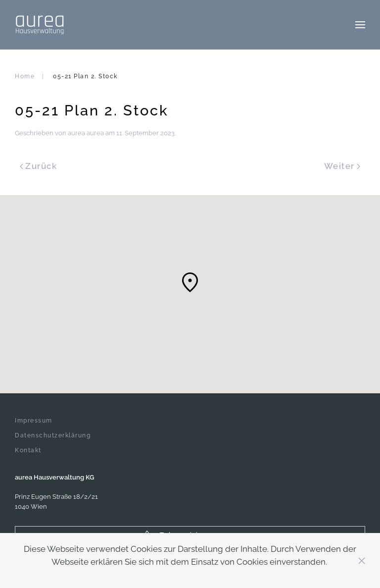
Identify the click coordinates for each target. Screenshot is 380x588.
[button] (360, 25)
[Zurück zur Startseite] (40, 25)
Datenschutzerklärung (53, 435)
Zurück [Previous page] (38, 166)
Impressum (34, 421)
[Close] (362, 561)
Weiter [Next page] (342, 166)
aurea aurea (86, 133)
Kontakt (28, 450)
